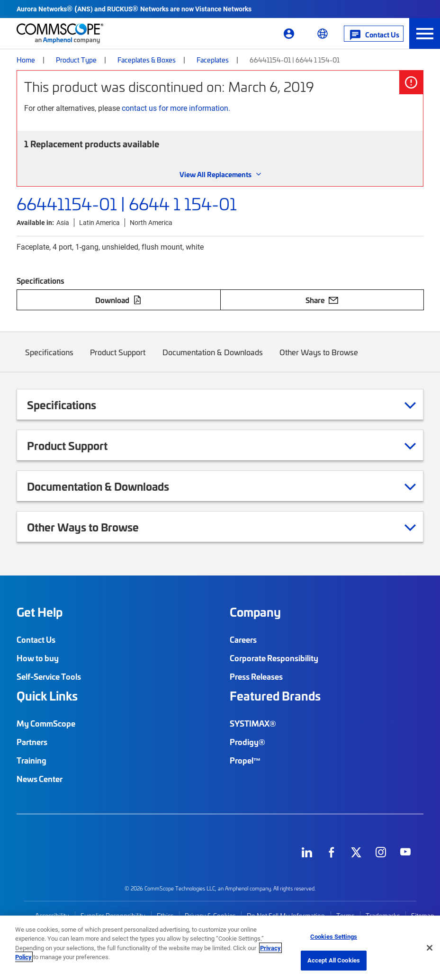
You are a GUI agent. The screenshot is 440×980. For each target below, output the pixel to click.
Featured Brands (275, 696)
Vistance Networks (223, 9)
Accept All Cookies (334, 960)
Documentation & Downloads (213, 359)
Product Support (118, 359)
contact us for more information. (176, 108)
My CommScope (46, 723)
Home (26, 60)
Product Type (76, 60)
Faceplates (213, 60)
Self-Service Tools (49, 676)
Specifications (49, 359)
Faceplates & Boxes (147, 60)
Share (322, 300)
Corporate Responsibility (274, 658)
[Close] (430, 948)
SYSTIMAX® (253, 723)
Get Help (40, 612)
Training (31, 760)
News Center (40, 779)
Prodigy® (247, 742)
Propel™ (245, 760)
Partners (32, 742)
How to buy (38, 658)
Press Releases (256, 676)
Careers (243, 639)
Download (118, 300)
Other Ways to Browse (319, 359)
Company (255, 612)
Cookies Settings (334, 936)
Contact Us (36, 639)
